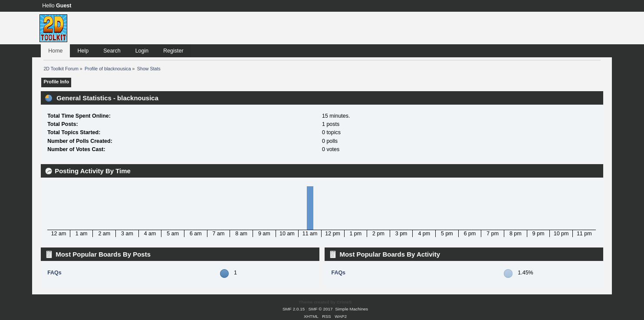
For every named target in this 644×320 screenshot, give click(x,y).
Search (112, 51)
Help (83, 51)
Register (173, 51)
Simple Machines (352, 309)
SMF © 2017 (321, 309)
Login (142, 51)
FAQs (54, 273)
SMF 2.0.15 (294, 309)
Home (55, 51)
